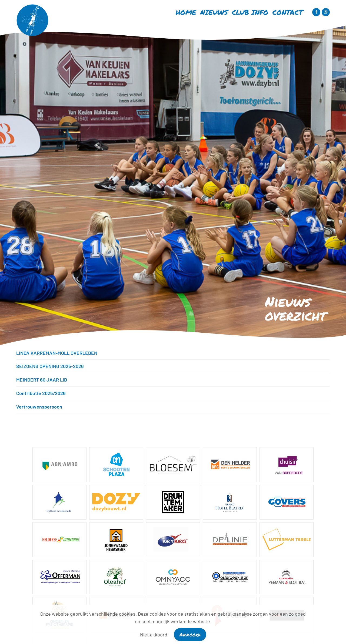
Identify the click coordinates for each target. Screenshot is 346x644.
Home (186, 12)
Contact (288, 12)
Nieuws (214, 12)
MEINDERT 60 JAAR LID (42, 380)
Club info (250, 12)
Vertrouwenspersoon (39, 407)
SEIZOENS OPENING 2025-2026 (50, 366)
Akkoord (190, 635)
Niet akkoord (154, 635)
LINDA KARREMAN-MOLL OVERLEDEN (57, 353)
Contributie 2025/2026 (41, 393)
